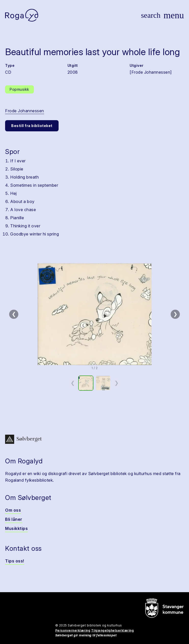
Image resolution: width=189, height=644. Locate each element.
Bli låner (14, 519)
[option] (86, 383)
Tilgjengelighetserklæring (113, 630)
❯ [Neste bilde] (175, 314)
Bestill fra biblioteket (32, 126)
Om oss (13, 510)
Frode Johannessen (25, 111)
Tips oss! (15, 561)
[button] (94, 314)
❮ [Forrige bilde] (14, 314)
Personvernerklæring (73, 630)
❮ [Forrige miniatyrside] (73, 383)
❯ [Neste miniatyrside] (117, 383)
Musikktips (16, 528)
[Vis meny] (174, 15)
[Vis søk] (151, 15)
